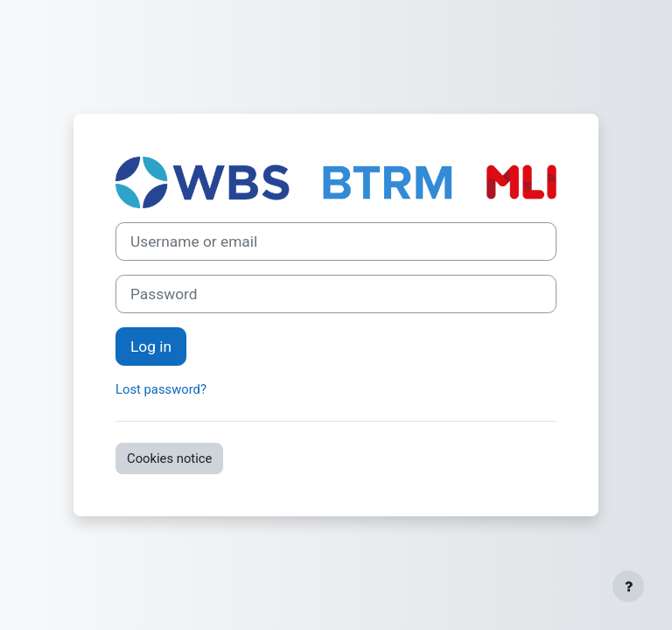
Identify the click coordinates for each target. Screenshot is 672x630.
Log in (151, 346)
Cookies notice (169, 458)
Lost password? (161, 389)
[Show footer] (628, 586)
